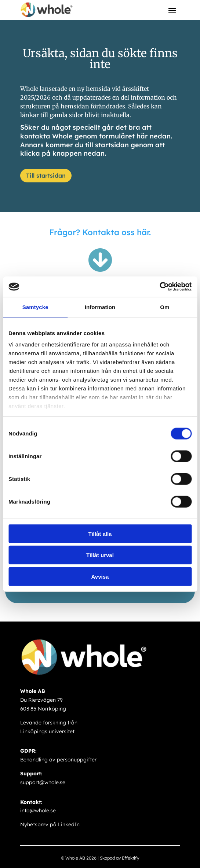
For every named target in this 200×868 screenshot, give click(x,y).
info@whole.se (38, 810)
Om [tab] (165, 307)
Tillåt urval (100, 555)
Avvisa (100, 576)
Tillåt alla (100, 533)
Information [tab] (100, 307)
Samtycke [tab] (35, 307)
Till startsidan (46, 175)
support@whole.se (43, 782)
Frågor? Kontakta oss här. (100, 232)
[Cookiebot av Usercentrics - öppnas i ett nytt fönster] (159, 287)
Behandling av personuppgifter (58, 760)
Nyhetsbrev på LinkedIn (50, 824)
